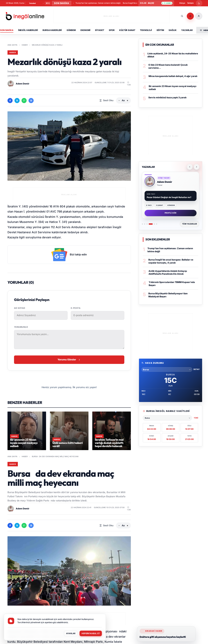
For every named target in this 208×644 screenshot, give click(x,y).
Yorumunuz (21, 327)
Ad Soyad (20, 308)
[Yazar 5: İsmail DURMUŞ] (154, 224)
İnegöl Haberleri (28, 30)
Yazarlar (187, 30)
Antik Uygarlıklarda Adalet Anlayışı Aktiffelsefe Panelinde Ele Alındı (168, 272)
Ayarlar (69, 633)
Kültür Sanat (127, 30)
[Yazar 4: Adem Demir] (151, 224)
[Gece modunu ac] (199, 3)
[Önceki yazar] (190, 167)
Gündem (71, 30)
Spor (112, 30)
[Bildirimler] (190, 16)
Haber (25, 45)
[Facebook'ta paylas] (10, 101)
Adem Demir (23, 84)
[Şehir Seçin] (37, 3)
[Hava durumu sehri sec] (167, 369)
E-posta (76, 308)
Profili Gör (171, 213)
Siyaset (100, 30)
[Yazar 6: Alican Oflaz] (157, 224)
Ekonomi (85, 30)
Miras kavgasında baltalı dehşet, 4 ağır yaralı (173, 76)
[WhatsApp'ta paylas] (24, 101)
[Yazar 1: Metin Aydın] (142, 224)
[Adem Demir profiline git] (150, 181)
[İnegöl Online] (25, 16)
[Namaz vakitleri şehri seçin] (167, 418)
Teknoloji (146, 30)
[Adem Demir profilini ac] (11, 84)
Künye (182, 3)
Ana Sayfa (12, 45)
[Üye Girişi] (199, 16)
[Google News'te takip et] (31, 101)
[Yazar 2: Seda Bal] (145, 224)
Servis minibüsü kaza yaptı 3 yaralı (167, 97)
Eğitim (160, 30)
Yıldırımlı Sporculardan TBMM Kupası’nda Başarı (172, 284)
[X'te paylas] (17, 101)
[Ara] (182, 16)
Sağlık (173, 30)
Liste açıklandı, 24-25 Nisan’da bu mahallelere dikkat (173, 55)
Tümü (196, 418)
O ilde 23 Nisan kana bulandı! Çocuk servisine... (168, 66)
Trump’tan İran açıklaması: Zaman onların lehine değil (170, 250)
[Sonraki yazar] (197, 167)
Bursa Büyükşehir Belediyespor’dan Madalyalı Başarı (103, 3)
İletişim (191, 3)
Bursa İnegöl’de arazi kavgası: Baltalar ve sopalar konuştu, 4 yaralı (171, 261)
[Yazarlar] (170, 196)
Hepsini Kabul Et (90, 633)
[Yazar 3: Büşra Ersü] (147, 224)
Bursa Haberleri (52, 30)
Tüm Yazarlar (190, 224)
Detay (197, 369)
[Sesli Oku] (106, 100)
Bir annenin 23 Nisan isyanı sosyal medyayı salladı (173, 88)
